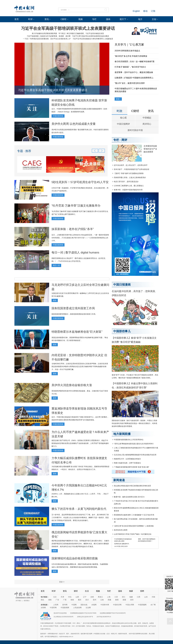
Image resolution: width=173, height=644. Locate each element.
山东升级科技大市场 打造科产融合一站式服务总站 (133, 534)
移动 (145, 11)
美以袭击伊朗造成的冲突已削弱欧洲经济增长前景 (132, 486)
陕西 (117, 600)
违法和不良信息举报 (60, 613)
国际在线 (84, 605)
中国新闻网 (65, 608)
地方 (140, 19)
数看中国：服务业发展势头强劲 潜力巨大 (129, 497)
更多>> (62, 582)
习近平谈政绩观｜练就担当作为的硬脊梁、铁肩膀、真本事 (49, 36)
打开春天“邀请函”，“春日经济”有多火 (130, 67)
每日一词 (56, 265)
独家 (131, 591)
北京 (55, 597)
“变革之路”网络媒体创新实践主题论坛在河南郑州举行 (134, 444)
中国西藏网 (142, 605)
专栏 (94, 19)
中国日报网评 (123, 124)
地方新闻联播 (122, 434)
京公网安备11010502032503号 (63, 617)
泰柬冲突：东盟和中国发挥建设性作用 (128, 190)
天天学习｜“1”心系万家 (129, 45)
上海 (109, 597)
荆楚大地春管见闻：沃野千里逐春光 (127, 463)
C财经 (63, 19)
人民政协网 (77, 608)
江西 (139, 597)
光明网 (43, 608)
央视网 (94, 605)
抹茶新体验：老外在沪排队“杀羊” (73, 229)
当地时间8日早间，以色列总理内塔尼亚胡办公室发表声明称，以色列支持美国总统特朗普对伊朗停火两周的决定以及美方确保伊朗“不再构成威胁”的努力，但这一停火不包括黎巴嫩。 (80, 366)
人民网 (56, 605)
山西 (77, 597)
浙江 (124, 597)
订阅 (153, 11)
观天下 (123, 19)
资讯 (47, 19)
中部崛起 (147, 118)
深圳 (132, 600)
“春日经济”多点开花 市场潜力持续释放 (131, 56)
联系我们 (27, 601)
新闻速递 (119, 480)
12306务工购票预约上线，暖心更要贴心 (129, 186)
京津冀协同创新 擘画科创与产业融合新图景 (150, 149)
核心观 (123, 118)
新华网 (65, 605)
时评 (30, 19)
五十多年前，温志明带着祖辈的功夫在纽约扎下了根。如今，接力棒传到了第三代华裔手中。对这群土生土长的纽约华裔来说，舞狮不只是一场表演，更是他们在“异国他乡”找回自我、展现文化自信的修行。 (80, 518)
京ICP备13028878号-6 (104, 617)
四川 (87, 600)
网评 (124, 140)
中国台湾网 (130, 605)
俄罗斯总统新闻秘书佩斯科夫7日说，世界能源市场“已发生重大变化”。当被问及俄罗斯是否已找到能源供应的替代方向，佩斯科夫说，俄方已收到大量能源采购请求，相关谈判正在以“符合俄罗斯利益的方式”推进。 (80, 544)
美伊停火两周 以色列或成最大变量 (74, 124)
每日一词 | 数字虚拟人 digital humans (75, 252)
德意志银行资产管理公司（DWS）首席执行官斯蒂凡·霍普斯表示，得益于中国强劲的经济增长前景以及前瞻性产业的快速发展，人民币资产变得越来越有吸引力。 (80, 443)
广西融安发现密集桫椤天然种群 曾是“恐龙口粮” (131, 467)
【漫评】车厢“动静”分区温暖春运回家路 (129, 173)
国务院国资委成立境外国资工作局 (73, 308)
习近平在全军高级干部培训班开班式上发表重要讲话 (68, 28)
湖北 (42, 600)
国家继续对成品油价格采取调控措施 (75, 558)
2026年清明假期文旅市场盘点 (127, 51)
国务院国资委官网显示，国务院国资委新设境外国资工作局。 (74, 314)
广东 (57, 600)
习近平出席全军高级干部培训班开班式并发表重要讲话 (53, 90)
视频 (80, 19)
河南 (153, 597)
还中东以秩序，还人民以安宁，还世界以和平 (131, 165)
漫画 (108, 19)
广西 (65, 600)
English (136, 11)
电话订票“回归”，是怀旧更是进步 (126, 182)
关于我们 (19, 601)
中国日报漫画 (122, 285)
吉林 (92, 597)
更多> (118, 99)
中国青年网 (105, 605)
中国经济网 (117, 605)
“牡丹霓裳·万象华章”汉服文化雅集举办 (76, 206)
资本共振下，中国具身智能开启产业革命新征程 (132, 169)
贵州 (95, 600)
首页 (17, 19)
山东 (146, 597)
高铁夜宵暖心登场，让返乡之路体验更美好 (130, 177)
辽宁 (85, 597)
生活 (87, 591)
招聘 (142, 591)
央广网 (153, 605)
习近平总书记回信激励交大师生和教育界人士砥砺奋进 (93, 39)
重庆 (80, 600)
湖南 (50, 600)
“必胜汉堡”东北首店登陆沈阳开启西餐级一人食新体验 (134, 526)
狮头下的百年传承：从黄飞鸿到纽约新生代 (79, 509)
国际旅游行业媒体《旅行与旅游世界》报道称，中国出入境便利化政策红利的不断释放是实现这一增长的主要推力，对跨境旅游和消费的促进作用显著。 (134, 423)
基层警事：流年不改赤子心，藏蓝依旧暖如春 (134, 72)
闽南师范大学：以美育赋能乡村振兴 (127, 459)
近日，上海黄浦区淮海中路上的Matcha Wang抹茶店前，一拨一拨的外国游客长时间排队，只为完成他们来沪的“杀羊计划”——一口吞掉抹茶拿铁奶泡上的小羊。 (80, 238)
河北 (70, 597)
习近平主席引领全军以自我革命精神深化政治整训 (90, 36)
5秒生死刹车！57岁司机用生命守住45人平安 (80, 182)
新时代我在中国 (135, 130)
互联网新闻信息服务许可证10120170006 (83, 613)
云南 (102, 600)
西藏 (109, 600)
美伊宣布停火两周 (121, 530)
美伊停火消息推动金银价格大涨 (72, 385)
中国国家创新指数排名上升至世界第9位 (129, 440)
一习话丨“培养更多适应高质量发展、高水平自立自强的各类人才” (47, 39)
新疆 (124, 600)
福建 (131, 597)
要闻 (55, 300)
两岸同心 (147, 124)
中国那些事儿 (122, 331)
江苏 (116, 597)
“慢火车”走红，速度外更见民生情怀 (130, 83)
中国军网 (53, 608)
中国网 (74, 605)
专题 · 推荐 (24, 151)
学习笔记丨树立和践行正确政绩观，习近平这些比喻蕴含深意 (81, 33)
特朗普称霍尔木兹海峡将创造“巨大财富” (77, 332)
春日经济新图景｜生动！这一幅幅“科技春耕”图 (134, 62)
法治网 (88, 608)
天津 (62, 597)
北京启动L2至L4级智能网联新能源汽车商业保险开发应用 (135, 455)
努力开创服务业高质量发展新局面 (44, 33)
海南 (72, 600)
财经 (76, 591)
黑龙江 (100, 597)
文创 (154, 19)
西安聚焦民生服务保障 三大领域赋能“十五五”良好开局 (134, 515)
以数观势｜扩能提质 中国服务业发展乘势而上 (134, 78)
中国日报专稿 (58, 116)
